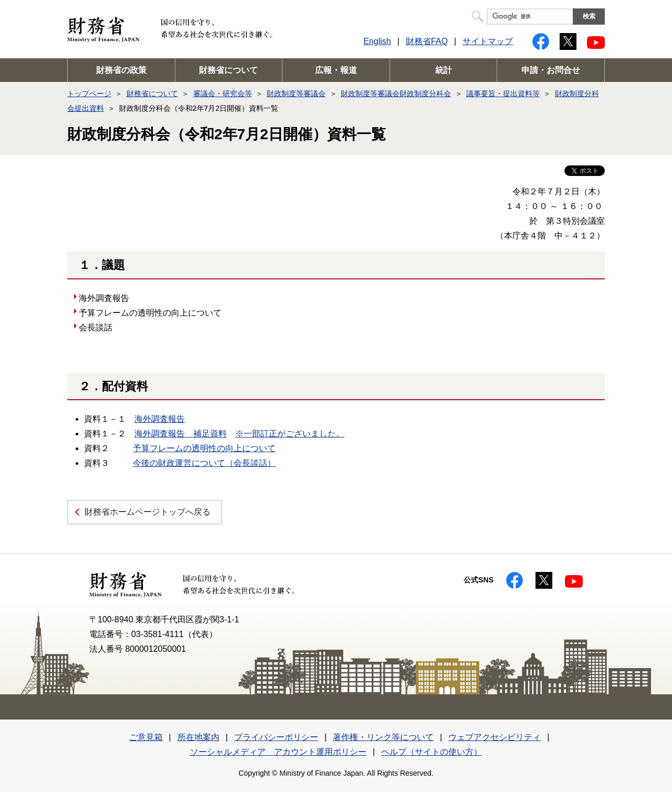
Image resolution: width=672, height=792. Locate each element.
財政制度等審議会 (296, 93)
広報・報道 (336, 70)
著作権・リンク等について (383, 737)
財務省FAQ (427, 41)
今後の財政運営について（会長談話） (204, 463)
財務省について (228, 70)
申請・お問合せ (551, 70)
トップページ (89, 93)
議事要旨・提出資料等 (503, 93)
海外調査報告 (160, 419)
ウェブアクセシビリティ (495, 737)
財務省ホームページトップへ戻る (148, 512)
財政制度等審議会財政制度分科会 (396, 93)
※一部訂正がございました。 (290, 434)
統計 (444, 70)
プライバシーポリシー (276, 737)
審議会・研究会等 (223, 93)
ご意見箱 (146, 737)
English (377, 41)
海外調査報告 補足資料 (181, 434)
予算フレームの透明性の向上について (204, 448)
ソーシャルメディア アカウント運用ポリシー (278, 752)
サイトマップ (488, 41)
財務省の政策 (121, 70)
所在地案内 (198, 737)
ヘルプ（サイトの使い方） (432, 752)
